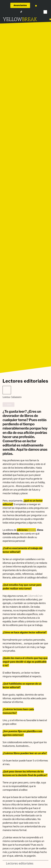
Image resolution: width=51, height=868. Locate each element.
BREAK (30, 19)
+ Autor (8, 405)
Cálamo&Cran (35, 596)
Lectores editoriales (20, 863)
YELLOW (12, 19)
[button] (36, 6)
